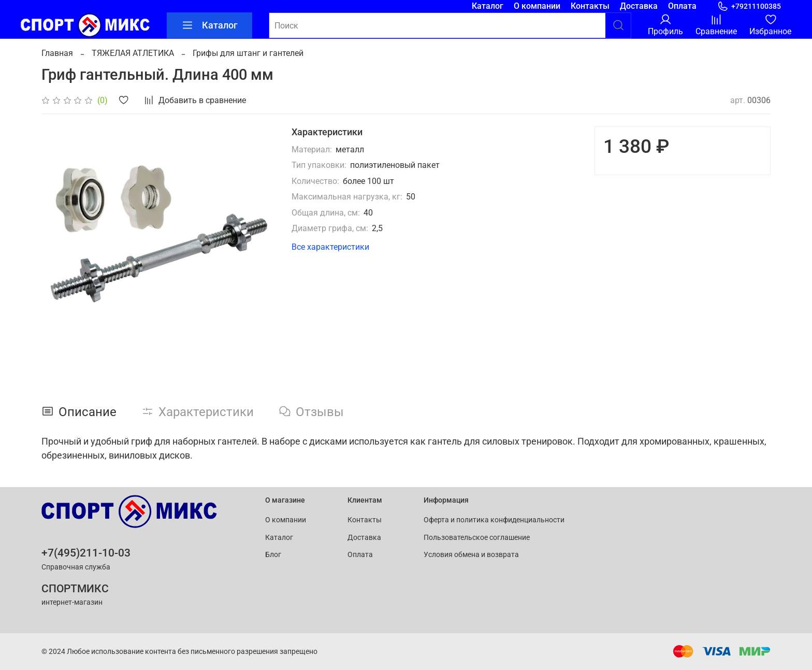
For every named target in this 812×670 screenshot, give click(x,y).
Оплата (682, 6)
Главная (57, 53)
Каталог (488, 6)
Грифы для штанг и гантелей (248, 53)
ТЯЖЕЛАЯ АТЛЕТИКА (133, 53)
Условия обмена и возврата (471, 555)
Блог (273, 555)
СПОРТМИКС (75, 589)
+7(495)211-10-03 (86, 553)
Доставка (639, 6)
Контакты (590, 6)
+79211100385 (749, 6)
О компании (537, 6)
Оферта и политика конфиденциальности (494, 520)
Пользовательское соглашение (477, 538)
